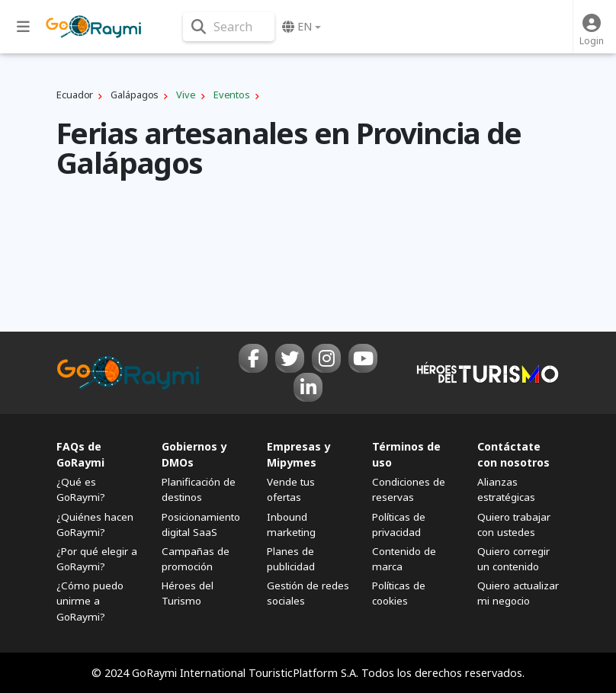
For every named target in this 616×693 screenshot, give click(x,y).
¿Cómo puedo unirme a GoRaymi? (90, 601)
